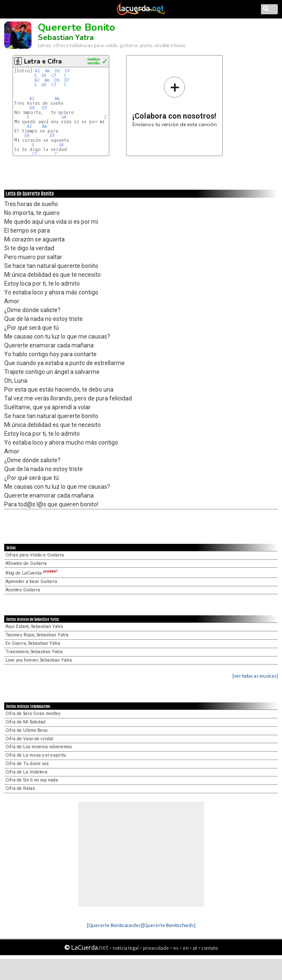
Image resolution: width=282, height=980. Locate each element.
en (186, 948)
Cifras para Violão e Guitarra (35, 555)
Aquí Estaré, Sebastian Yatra (34, 626)
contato (210, 948)
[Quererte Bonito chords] (169, 925)
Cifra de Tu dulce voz (27, 764)
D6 (57, 71)
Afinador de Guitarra (26, 563)
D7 (67, 71)
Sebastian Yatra (66, 37)
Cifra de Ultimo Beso (26, 730)
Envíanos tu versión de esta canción (175, 102)
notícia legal (126, 948)
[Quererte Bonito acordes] (115, 925)
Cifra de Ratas (20, 788)
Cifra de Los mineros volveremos (39, 747)
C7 (55, 75)
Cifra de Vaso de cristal (29, 739)
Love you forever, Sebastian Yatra (39, 660)
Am (47, 71)
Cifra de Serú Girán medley (33, 714)
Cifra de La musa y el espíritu (36, 755)
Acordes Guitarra (23, 590)
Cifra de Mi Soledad (25, 722)
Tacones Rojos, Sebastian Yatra (37, 635)
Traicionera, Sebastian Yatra (34, 652)
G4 (44, 75)
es (176, 948)
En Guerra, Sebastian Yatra (33, 643)
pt (195, 948)
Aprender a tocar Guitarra (31, 581)
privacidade (156, 948)
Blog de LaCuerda (32, 573)
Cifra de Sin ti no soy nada (32, 780)
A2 (37, 71)
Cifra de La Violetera (26, 772)
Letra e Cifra (43, 61)
